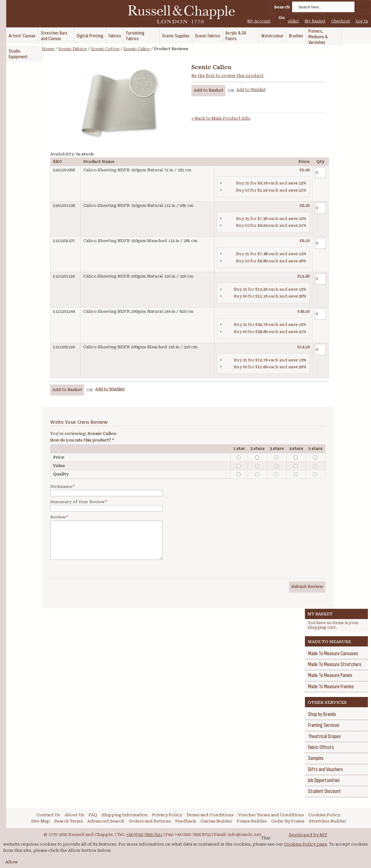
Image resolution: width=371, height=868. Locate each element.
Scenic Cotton (105, 49)
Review (58, 517)
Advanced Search (106, 821)
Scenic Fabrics (73, 49)
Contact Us (48, 815)
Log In (362, 21)
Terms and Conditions (210, 815)
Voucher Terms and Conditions (271, 815)
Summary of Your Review (77, 502)
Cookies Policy (324, 815)
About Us (74, 815)
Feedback (186, 821)
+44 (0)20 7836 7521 (144, 835)
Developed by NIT (308, 835)
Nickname (61, 487)
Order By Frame (288, 821)
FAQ (93, 815)
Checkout (341, 21)
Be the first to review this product (228, 76)
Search (282, 7)
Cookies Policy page (306, 844)
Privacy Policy (167, 815)
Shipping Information (125, 815)
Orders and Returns (150, 821)
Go (282, 18)
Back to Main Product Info (221, 118)
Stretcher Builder (328, 821)
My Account (259, 21)
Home (48, 49)
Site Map (41, 821)
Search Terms (69, 821)
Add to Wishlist (251, 90)
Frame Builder (252, 821)
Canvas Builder (216, 821)
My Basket (315, 21)
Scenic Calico (137, 49)
